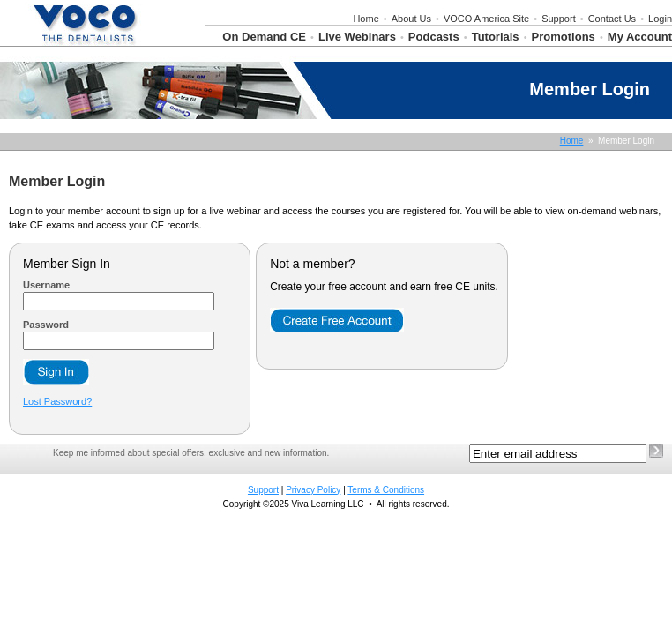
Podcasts (434, 37)
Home (366, 19)
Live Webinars (357, 37)
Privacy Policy (313, 490)
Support (559, 19)
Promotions (564, 37)
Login (660, 19)
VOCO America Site (486, 19)
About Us (411, 19)
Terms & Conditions (386, 490)
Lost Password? (57, 401)
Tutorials (496, 37)
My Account (640, 37)
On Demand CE (264, 37)
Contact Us (612, 19)
